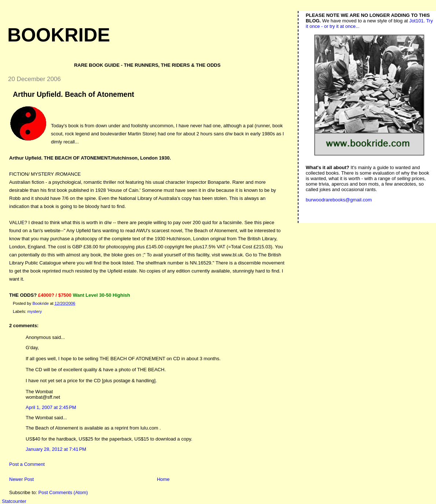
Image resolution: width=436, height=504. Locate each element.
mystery (35, 311)
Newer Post (21, 479)
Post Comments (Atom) (63, 492)
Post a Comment (27, 464)
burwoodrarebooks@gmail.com (339, 200)
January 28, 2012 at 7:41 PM (56, 449)
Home (163, 479)
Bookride (59, 35)
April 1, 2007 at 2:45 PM (51, 407)
